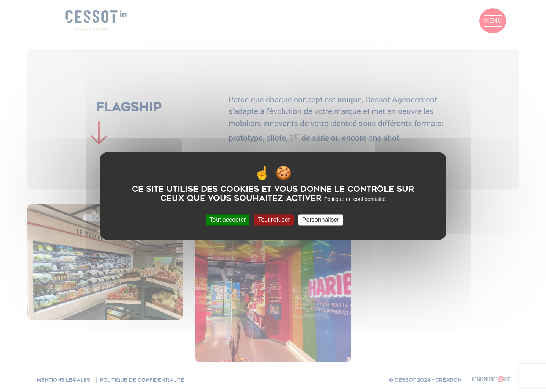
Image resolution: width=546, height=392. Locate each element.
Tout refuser (274, 220)
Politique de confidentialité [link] (355, 199)
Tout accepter (227, 220)
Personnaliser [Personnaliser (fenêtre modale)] (321, 220)
